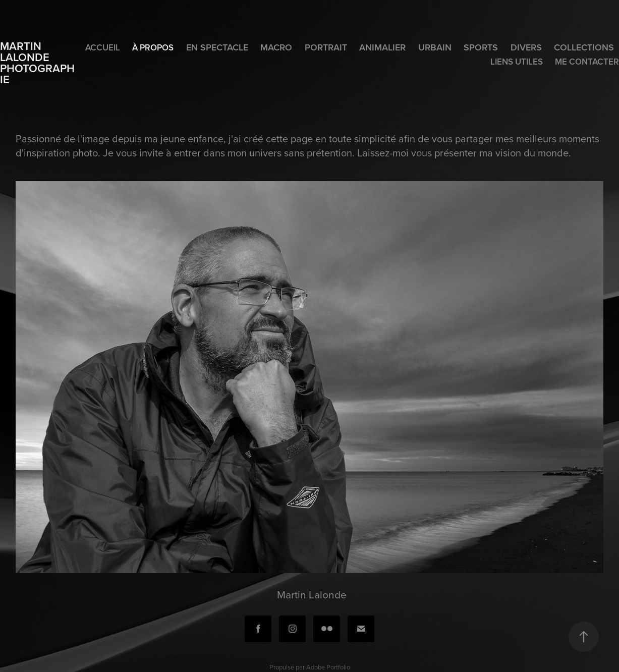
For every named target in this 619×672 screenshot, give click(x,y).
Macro (276, 47)
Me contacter (587, 62)
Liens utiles (517, 62)
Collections (584, 47)
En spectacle (217, 47)
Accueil (103, 47)
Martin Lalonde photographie (37, 63)
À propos (153, 47)
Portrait (326, 47)
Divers (526, 47)
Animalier (382, 47)
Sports (481, 47)
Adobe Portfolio (328, 667)
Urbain (435, 47)
